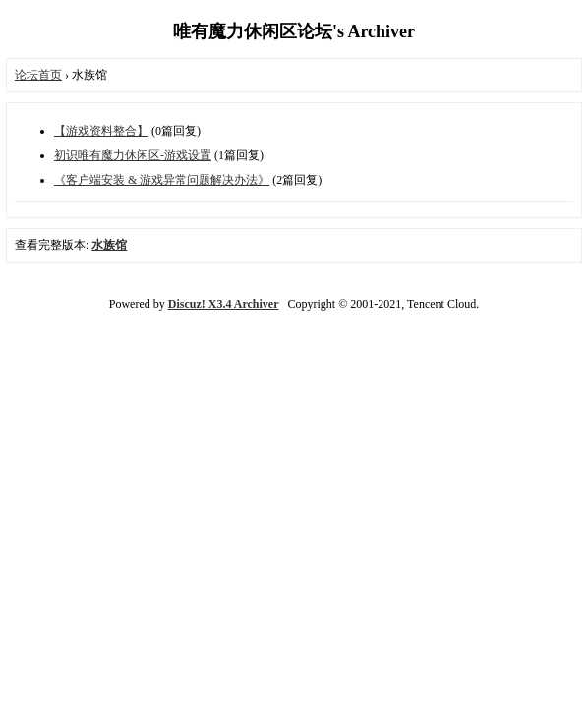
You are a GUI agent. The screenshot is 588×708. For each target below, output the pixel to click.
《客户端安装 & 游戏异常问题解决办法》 (162, 180)
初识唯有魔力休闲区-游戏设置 (133, 155)
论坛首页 (38, 75)
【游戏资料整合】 (101, 131)
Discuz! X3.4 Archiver (224, 304)
